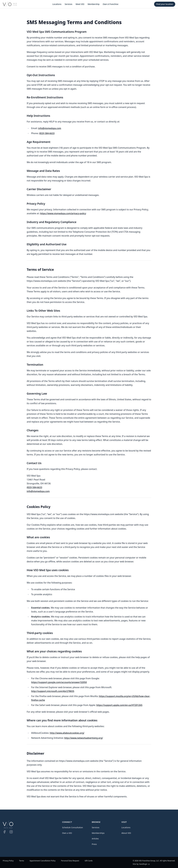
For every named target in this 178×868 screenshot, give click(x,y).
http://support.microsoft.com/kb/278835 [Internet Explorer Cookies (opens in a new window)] (53, 691)
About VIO (126, 833)
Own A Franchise (111, 4)
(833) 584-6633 (47, 133)
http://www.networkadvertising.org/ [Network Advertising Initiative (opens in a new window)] (84, 738)
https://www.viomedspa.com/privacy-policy (63, 213)
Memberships (98, 833)
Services (68, 4)
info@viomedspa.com (50, 128)
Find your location (165, 4)
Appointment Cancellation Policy (43, 861)
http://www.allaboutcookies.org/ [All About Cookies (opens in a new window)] (67, 733)
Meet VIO (80, 4)
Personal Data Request (70, 861)
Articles (95, 839)
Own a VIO (67, 833)
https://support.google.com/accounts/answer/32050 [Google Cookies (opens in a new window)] (59, 682)
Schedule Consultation (73, 827)
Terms (22, 861)
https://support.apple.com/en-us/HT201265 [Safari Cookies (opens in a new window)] (119, 705)
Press (94, 844)
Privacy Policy (8, 861)
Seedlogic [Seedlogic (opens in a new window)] (143, 864)
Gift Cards (89, 861)
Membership (94, 4)
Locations (57, 4)
